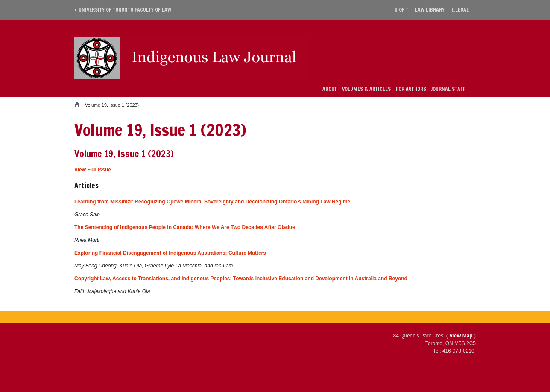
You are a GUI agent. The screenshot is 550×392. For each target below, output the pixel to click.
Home (80, 104)
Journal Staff (448, 89)
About (330, 89)
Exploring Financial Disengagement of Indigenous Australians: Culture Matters (170, 253)
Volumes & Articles (366, 89)
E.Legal (460, 10)
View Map (461, 336)
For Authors (411, 89)
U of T (401, 10)
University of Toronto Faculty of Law (125, 10)
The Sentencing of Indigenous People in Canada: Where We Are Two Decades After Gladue (185, 227)
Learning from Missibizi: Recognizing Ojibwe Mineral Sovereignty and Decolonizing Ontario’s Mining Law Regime (212, 202)
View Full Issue (93, 170)
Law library (430, 10)
